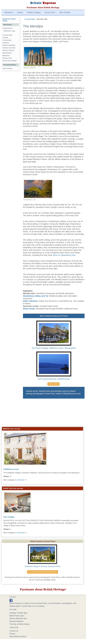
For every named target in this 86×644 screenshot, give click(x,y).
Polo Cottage (9, 517)
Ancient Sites (7, 35)
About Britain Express (18, 636)
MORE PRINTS (53, 384)
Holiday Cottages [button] (34, 12)
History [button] (21, 12)
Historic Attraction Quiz (18, 618)
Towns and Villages (10, 61)
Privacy (12, 634)
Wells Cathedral (30, 301)
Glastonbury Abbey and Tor (36, 296)
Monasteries (7, 53)
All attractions (8, 28)
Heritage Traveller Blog (18, 613)
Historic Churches (9, 48)
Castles (5, 38)
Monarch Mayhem (16, 621)
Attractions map (9, 31)
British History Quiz (17, 616)
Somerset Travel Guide (9, 20)
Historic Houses (8, 50)
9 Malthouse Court (11, 469)
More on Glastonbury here (64, 255)
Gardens (6, 43)
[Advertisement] (43, 413)
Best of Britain (65, 12)
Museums (6, 56)
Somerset (21, 480)
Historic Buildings (9, 45)
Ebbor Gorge (29, 309)
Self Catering (7, 68)
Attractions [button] (9, 12)
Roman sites (7, 58)
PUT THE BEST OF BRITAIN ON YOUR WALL (42, 572)
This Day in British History (19, 624)
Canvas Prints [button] (50, 12)
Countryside (7, 40)
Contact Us (14, 631)
